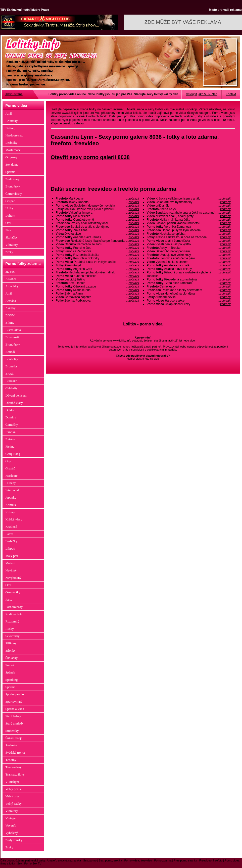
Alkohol (11, 279)
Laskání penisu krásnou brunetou (189, 223)
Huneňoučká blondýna (189, 294)
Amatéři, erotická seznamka (64, 860)
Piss (8, 230)
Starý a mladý (15, 723)
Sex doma (12, 164)
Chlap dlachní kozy (189, 304)
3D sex (10, 272)
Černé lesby (189, 286)
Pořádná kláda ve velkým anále (98, 262)
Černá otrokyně (98, 220)
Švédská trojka (15, 753)
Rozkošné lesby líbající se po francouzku (98, 241)
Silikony (11, 643)
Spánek (10, 672)
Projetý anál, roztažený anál (98, 223)
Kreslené (11, 527)
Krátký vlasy (14, 519)
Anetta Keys (189, 209)
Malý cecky (98, 199)
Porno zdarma (163, 860)
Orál (8, 223)
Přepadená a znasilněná (189, 279)
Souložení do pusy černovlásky (98, 206)
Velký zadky (14, 804)
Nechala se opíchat (189, 234)
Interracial (12, 490)
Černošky (12, 425)
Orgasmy (11, 157)
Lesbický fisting (98, 279)
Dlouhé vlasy (14, 403)
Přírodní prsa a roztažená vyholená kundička (189, 274)
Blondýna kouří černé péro (189, 258)
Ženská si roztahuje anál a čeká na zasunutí (189, 213)
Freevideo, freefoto (211, 860)
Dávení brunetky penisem (189, 251)
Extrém (10, 439)
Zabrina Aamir (98, 294)
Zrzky (9, 252)
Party (9, 599)
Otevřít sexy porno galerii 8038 (90, 157)
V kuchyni (12, 782)
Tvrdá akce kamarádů (189, 283)
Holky (10, 208)
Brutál (10, 374)
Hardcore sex (14, 135)
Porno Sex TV (33, 863)
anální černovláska (189, 241)
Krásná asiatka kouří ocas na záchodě (189, 237)
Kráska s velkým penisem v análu (189, 199)
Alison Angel (98, 265)
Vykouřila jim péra (98, 213)
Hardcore (12, 476)
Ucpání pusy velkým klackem (189, 230)
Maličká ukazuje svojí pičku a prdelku (98, 209)
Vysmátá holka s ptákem (189, 262)
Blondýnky (13, 186)
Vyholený (12, 833)
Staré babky (13, 716)
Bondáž (11, 352)
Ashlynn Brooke (189, 248)
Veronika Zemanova (189, 227)
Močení (11, 563)
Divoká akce (98, 234)
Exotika (11, 432)
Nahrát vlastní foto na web (143, 359)
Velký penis (13, 789)
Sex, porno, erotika (110, 860)
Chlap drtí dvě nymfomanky (189, 202)
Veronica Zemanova (98, 251)
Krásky (10, 512)
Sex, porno (90, 860)
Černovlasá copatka (98, 297)
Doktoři (11, 410)
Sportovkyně (14, 702)
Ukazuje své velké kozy (189, 255)
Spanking (12, 680)
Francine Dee (98, 248)
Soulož (10, 665)
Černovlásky (14, 194)
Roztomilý (12, 621)
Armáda (11, 301)
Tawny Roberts (98, 202)
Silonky (11, 650)
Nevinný (11, 570)
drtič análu (189, 206)
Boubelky (12, 359)
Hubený (11, 483)
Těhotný (11, 760)
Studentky (12, 731)
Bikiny (10, 323)
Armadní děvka (189, 297)
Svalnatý (11, 745)
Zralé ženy (12, 179)
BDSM (10, 315)
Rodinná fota (14, 614)
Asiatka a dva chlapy (189, 269)
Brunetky (12, 121)
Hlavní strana (14, 94)
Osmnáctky (13, 592)
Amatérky (12, 286)
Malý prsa (12, 556)
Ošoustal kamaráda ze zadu (98, 244)
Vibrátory (12, 245)
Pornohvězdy (14, 607)
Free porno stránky (185, 860)
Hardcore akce (189, 301)
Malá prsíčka (98, 216)
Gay (8, 461)
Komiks (11, 505)
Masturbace (13, 150)
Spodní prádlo (15, 694)
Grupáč (10, 201)
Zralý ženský (14, 840)
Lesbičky (12, 143)
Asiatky (11, 308)
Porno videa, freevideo (138, 860)
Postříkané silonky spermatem (189, 290)
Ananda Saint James (98, 237)
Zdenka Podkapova (98, 301)
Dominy (11, 417)
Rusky (10, 629)
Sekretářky (13, 636)
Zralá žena (98, 230)
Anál (9, 113)
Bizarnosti (12, 337)
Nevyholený (14, 578)
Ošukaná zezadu (98, 286)
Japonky (11, 497)
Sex (20, 863)
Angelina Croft (98, 269)
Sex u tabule (98, 283)
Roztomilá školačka (98, 255)
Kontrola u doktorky (98, 258)
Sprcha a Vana (15, 709)
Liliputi (10, 548)
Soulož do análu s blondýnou (98, 227)
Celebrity (12, 388)
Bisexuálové (14, 330)
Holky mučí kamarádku (189, 220)
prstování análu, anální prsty (189, 216)
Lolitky (10, 215)
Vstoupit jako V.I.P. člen (202, 94)
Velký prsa (12, 796)
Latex (9, 534)
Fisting (10, 128)
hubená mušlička (98, 276)
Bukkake (11, 381)
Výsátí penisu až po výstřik (189, 244)
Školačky (12, 237)
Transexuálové (15, 774)
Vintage (11, 818)
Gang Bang (13, 454)
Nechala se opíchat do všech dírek (98, 272)
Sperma (11, 172)
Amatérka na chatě (189, 265)
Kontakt (231, 94)
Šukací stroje (14, 738)
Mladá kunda (98, 290)
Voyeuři (11, 825)
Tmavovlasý (14, 767)
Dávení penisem (16, 395)
